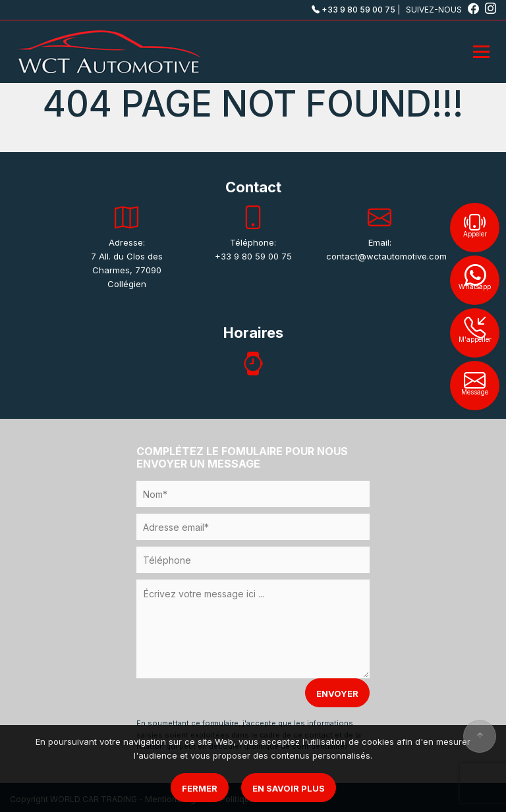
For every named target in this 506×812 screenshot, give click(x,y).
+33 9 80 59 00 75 (353, 10)
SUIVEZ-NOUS (443, 10)
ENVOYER (337, 693)
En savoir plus (289, 788)
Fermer (200, 788)
